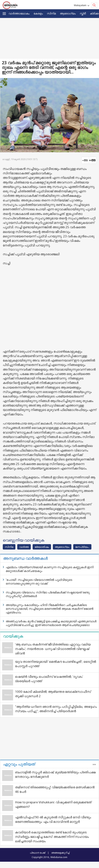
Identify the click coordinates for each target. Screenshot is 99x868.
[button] (4, 14)
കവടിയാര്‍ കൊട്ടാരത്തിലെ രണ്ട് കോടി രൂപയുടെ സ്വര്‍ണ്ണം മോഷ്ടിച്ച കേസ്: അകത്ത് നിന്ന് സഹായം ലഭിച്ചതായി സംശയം (52, 837)
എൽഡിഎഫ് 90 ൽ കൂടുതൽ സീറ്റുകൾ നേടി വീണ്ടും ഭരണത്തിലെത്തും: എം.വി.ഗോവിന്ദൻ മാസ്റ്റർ (53, 819)
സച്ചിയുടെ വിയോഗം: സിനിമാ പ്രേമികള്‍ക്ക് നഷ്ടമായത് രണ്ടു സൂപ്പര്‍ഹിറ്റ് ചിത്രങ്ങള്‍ (48, 594)
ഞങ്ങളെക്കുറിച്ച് (60, 853)
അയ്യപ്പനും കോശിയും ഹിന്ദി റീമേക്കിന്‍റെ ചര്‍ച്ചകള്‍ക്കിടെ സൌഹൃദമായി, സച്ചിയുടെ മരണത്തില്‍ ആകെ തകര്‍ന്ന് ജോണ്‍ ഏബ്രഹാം (49, 609)
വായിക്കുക (13, 636)
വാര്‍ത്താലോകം (19, 13)
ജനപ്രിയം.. (82, 547)
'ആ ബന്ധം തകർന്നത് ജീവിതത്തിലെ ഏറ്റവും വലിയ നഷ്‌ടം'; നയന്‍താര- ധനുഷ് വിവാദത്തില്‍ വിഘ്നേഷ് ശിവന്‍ (53, 649)
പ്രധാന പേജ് (38, 853)
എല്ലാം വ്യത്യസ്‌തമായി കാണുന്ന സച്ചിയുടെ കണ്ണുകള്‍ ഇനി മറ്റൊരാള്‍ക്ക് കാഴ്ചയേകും (50, 569)
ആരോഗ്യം (68, 13)
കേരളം (38, 13)
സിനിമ (51, 13)
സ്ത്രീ (83, 13)
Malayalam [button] (81, 5)
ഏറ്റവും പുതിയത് (19, 764)
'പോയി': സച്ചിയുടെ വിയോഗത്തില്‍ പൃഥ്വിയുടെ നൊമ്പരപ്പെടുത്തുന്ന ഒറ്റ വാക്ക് (39, 582)
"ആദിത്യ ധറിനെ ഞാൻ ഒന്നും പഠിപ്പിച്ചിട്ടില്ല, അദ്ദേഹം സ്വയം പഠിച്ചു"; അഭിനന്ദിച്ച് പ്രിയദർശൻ (56, 709)
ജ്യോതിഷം (42, 547)
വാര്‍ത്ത (24, 547)
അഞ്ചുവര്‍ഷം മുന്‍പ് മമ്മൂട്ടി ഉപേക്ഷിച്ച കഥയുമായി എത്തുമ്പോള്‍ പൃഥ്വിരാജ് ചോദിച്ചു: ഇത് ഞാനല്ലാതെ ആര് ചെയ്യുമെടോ (51, 623)
